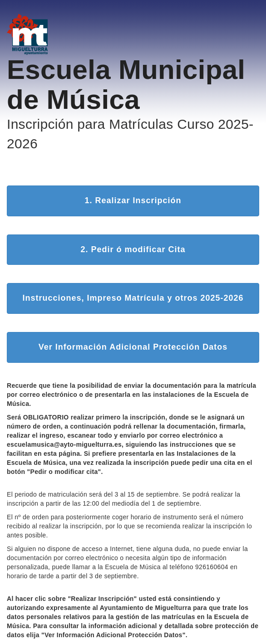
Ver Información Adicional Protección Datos (133, 347)
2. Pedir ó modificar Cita (133, 249)
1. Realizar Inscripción (133, 200)
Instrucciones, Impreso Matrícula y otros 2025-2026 (133, 298)
